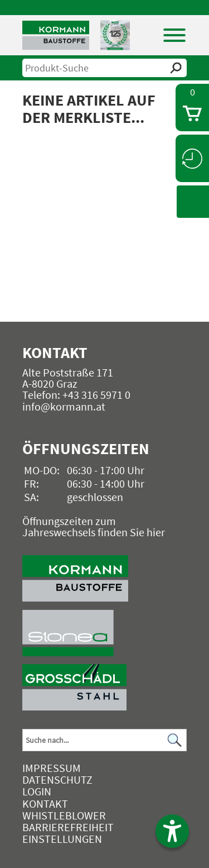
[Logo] (56, 35)
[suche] (104, 68)
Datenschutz (57, 779)
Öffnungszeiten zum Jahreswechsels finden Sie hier (94, 526)
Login (37, 791)
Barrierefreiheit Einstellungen (68, 833)
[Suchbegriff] (104, 740)
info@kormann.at (64, 406)
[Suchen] (175, 740)
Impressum (52, 768)
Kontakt (45, 803)
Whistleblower (64, 815)
